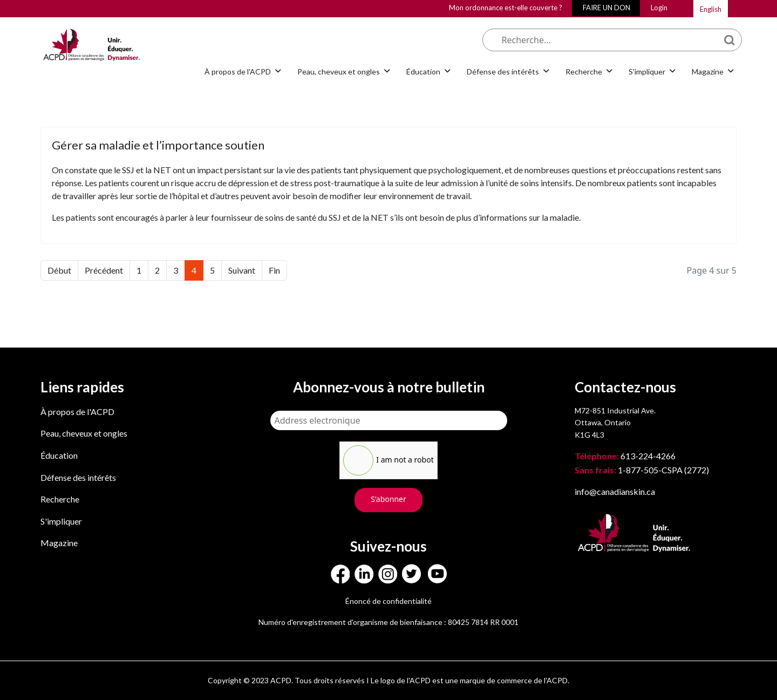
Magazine (708, 72)
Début (59, 270)
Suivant (242, 270)
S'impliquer (647, 72)
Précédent (104, 270)
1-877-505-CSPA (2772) (642, 470)
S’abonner (388, 499)
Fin (274, 270)
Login (659, 8)
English (711, 9)
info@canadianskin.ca (615, 491)
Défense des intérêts (503, 72)
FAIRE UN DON (606, 8)
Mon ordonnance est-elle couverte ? (506, 8)
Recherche (584, 72)
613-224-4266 (626, 456)
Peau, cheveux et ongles (339, 72)
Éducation (423, 72)
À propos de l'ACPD (238, 72)
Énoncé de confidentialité (388, 601)
